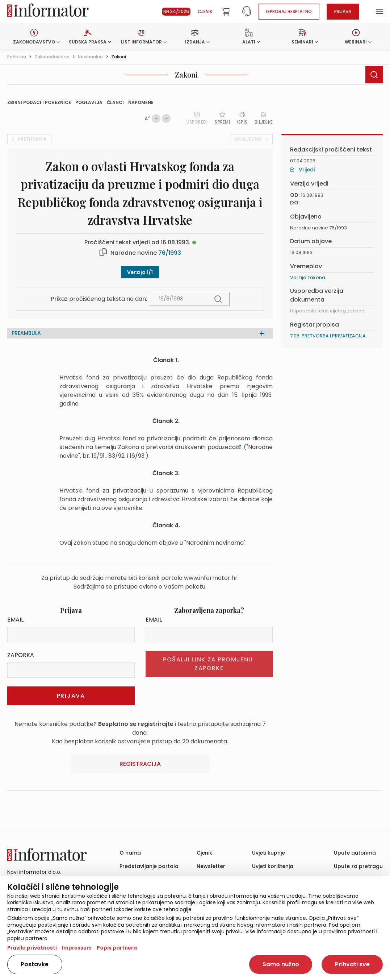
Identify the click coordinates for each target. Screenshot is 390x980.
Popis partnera (117, 948)
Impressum (77, 948)
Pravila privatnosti (32, 948)
